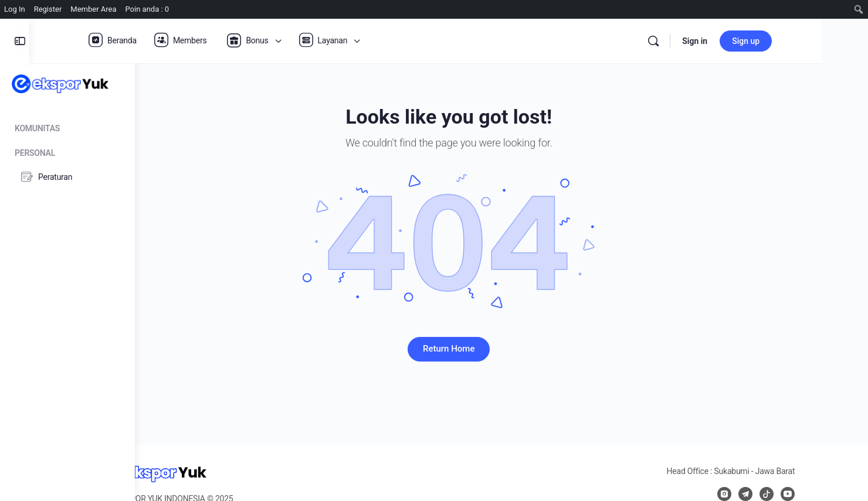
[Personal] (67, 151)
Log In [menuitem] (15, 9)
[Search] (726, 41)
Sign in (767, 41)
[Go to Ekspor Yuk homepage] (60, 83)
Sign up (818, 41)
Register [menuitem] (48, 9)
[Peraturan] (67, 177)
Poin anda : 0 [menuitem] (148, 9)
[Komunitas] (67, 126)
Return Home (501, 349)
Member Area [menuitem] (93, 9)
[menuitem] (859, 9)
